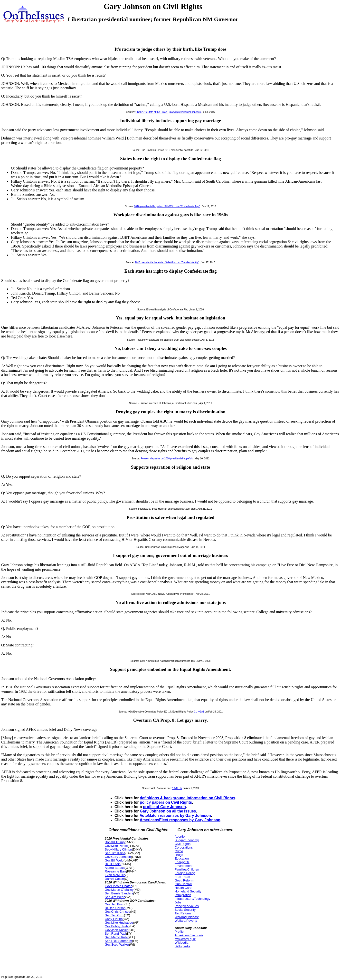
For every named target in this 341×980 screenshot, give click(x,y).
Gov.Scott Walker (117, 945)
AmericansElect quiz (189, 935)
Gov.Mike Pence (116, 846)
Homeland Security (188, 891)
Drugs (179, 855)
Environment (184, 866)
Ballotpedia (182, 946)
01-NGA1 (199, 712)
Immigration (183, 895)
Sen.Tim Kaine (115, 853)
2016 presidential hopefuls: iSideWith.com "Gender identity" (167, 262)
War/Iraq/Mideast (187, 917)
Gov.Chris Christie (118, 912)
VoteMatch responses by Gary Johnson (175, 816)
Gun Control (183, 884)
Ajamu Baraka (115, 868)
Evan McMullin (115, 875)
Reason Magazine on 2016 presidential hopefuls (167, 459)
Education (182, 858)
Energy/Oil (182, 862)
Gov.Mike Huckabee (119, 923)
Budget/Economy (187, 840)
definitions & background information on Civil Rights (188, 798)
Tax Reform (183, 913)
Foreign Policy (185, 873)
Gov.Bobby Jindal (117, 926)
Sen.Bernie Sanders (119, 893)
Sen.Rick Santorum (118, 941)
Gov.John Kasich (117, 930)
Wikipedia (181, 943)
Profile (179, 932)
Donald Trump (115, 842)
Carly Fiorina (114, 919)
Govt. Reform (184, 880)
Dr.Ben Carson (115, 908)
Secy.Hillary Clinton (118, 849)
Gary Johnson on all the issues (168, 811)
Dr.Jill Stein (113, 864)
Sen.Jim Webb (115, 897)
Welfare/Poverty (186, 921)
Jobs (178, 902)
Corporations (184, 847)
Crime (179, 851)
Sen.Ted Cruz (114, 915)
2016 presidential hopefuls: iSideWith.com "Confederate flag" (167, 206)
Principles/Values (187, 906)
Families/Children (187, 869)
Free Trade (182, 877)
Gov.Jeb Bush (115, 904)
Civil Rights (183, 844)
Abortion (180, 836)
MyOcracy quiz (185, 939)
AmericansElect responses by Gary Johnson (180, 820)
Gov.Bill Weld (114, 860)
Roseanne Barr (115, 871)
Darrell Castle (114, 879)
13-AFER (177, 788)
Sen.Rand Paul (115, 934)
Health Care (183, 888)
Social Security (185, 910)
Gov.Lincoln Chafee (118, 886)
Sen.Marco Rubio (117, 937)
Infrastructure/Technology (192, 899)
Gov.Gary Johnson (118, 857)
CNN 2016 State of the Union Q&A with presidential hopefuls (168, 112)
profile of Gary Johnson (164, 807)
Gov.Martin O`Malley (119, 890)
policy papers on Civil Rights (166, 802)
